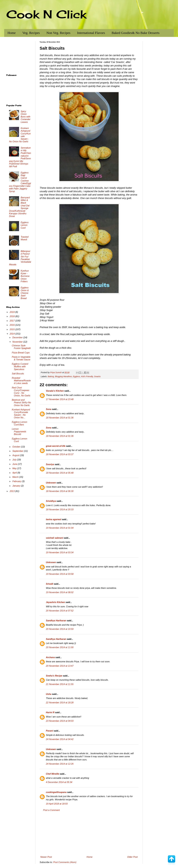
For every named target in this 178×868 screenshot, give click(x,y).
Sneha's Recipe (54, 676)
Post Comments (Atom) (65, 862)
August (16, 455)
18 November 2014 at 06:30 (60, 491)
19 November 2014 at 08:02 (60, 592)
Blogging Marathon (63, 376)
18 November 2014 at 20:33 (60, 510)
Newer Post (46, 857)
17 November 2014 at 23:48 (60, 399)
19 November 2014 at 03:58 (60, 574)
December (18, 337)
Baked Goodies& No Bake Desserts (136, 33)
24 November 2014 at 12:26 (60, 764)
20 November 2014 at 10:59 (60, 629)
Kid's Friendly (87, 376)
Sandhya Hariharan (56, 621)
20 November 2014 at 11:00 (60, 647)
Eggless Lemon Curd (25, 225)
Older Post (132, 857)
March (16, 477)
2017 (13, 321)
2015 (13, 329)
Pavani (50, 731)
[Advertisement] (89, 834)
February (17, 481)
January (17, 486)
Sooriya (50, 464)
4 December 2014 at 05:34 (59, 782)
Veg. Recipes (31, 33)
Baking (51, 376)
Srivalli (50, 584)
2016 (13, 325)
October (17, 447)
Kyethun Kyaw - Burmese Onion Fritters (25, 276)
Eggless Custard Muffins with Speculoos (20, 367)
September (18, 451)
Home (12, 33)
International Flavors (91, 33)
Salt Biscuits (18, 374)
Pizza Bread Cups (21, 353)
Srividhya (51, 501)
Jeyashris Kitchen (55, 602)
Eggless (76, 376)
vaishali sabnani (55, 538)
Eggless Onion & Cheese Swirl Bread (25, 293)
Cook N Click (46, 14)
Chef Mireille (52, 774)
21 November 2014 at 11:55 (60, 684)
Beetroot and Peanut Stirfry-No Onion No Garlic (21, 403)
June (15, 464)
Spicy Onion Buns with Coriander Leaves (25, 117)
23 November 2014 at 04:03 (60, 721)
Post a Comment (51, 810)
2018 (13, 316)
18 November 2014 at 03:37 (60, 454)
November (18, 342)
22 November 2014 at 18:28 (60, 703)
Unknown (51, 483)
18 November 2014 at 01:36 (60, 418)
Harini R (50, 712)
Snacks (97, 376)
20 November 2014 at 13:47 (60, 666)
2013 (13, 491)
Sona (49, 409)
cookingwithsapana (56, 792)
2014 (13, 334)
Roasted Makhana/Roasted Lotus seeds (21, 381)
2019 (13, 312)
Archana (50, 657)
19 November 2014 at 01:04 (60, 528)
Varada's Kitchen (55, 391)
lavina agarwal (53, 519)
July (15, 460)
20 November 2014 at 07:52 (60, 611)
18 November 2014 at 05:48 (60, 473)
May (15, 468)
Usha (49, 694)
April (15, 473)
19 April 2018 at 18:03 (57, 804)
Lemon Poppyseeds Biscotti (19, 432)
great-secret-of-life (56, 446)
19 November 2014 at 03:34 (60, 552)
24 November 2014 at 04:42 (60, 739)
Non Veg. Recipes (58, 33)
